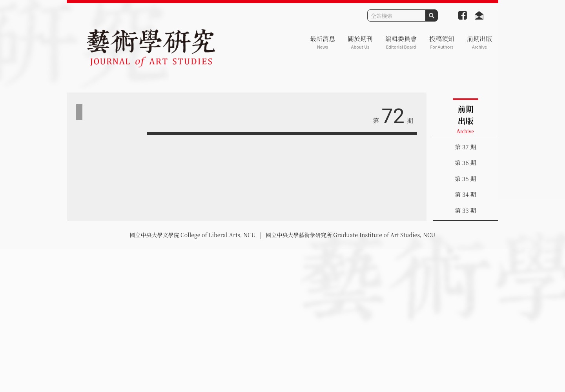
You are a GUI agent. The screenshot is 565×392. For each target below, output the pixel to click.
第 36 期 (465, 162)
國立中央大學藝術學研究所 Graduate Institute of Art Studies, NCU (351, 235)
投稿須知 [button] (442, 42)
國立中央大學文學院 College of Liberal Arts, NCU (192, 235)
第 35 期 (465, 179)
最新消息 (323, 42)
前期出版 (479, 42)
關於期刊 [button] (360, 42)
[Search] (396, 15)
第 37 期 (465, 147)
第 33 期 (465, 210)
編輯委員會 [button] (401, 42)
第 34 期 (465, 194)
